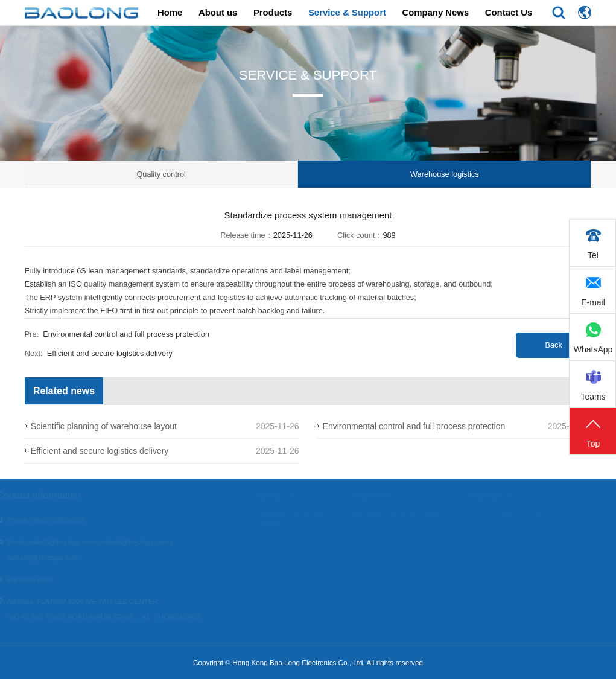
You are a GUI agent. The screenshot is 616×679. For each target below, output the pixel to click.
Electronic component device (412, 512)
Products (273, 13)
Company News (435, 13)
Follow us (505, 496)
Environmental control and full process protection (126, 334)
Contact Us (509, 13)
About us (218, 13)
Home (170, 13)
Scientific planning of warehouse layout (104, 426)
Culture (282, 522)
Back (553, 345)
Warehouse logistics (445, 174)
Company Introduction (305, 512)
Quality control (161, 174)
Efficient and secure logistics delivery (110, 353)
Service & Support (347, 13)
